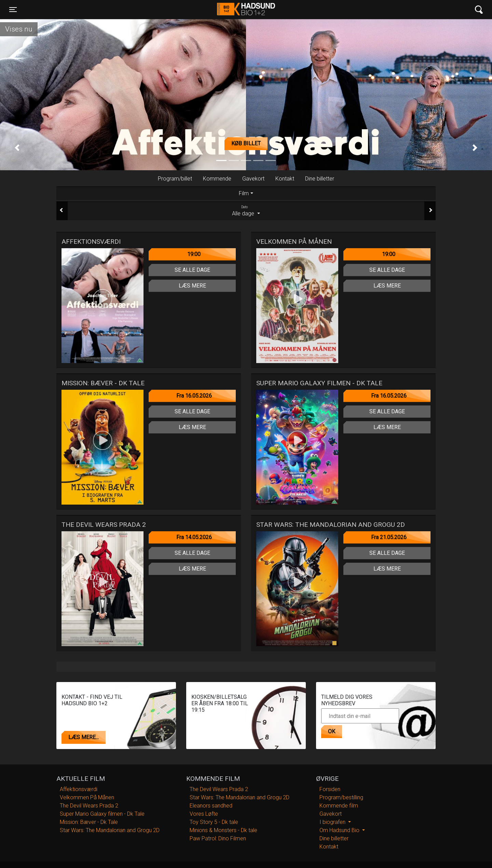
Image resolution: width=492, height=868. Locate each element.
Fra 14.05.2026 (194, 537)
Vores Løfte (204, 814)
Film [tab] (244, 193)
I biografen (333, 822)
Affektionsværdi (79, 789)
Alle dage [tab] (246, 211)
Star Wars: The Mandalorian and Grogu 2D (110, 830)
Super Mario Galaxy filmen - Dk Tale (102, 814)
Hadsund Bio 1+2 (246, 10)
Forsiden (330, 789)
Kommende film (339, 806)
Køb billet (246, 143)
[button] (17, 148)
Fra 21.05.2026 (389, 537)
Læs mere (192, 286)
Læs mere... (84, 737)
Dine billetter (320, 179)
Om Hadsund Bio (340, 830)
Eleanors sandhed (211, 806)
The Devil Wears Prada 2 (89, 806)
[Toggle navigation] (13, 10)
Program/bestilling (341, 797)
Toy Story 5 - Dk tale (214, 822)
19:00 (194, 254)
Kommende (217, 179)
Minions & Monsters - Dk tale (223, 830)
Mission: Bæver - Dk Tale (89, 822)
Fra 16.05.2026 (194, 396)
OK (332, 731)
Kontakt (285, 179)
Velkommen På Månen (87, 797)
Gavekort (253, 179)
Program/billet (175, 179)
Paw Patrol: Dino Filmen (218, 838)
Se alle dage (192, 270)
